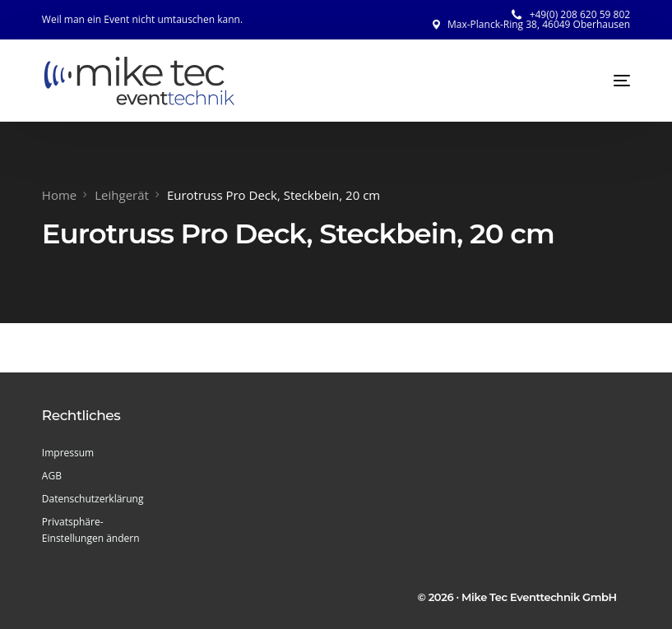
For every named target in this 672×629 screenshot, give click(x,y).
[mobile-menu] (605, 81)
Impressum (68, 453)
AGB (52, 476)
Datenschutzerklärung (93, 499)
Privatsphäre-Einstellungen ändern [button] (91, 530)
